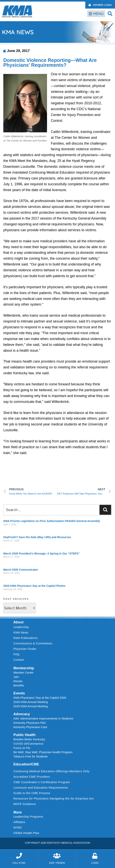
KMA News (21, 632)
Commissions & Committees (33, 643)
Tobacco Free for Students (30, 756)
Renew (18, 681)
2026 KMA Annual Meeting (31, 702)
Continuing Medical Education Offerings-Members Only (51, 771)
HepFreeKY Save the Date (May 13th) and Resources (37, 537)
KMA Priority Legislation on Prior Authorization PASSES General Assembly (52, 521)
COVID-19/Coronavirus (28, 744)
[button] (110, 14)
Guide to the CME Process (32, 793)
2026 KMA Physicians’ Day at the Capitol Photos (34, 586)
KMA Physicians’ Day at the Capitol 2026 (40, 698)
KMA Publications (26, 638)
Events (19, 693)
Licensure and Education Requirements (41, 788)
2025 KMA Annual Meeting (31, 706)
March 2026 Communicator (21, 570)
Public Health (24, 735)
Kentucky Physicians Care (30, 727)
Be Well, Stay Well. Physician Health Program (43, 752)
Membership (24, 668)
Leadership (22, 627)
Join (16, 677)
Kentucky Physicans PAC (30, 723)
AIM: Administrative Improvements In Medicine (43, 718)
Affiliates (20, 822)
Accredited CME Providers (32, 777)
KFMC (18, 827)
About (18, 622)
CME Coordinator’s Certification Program (42, 782)
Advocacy (22, 714)
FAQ (17, 654)
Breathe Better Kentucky (29, 739)
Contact (19, 660)
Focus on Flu (22, 748)
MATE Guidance (25, 804)
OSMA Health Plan (26, 833)
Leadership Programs (29, 817)
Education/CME (26, 764)
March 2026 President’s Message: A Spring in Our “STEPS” (41, 553)
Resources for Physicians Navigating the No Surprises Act (54, 798)
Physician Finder (25, 649)
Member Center (24, 673)
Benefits (19, 685)
